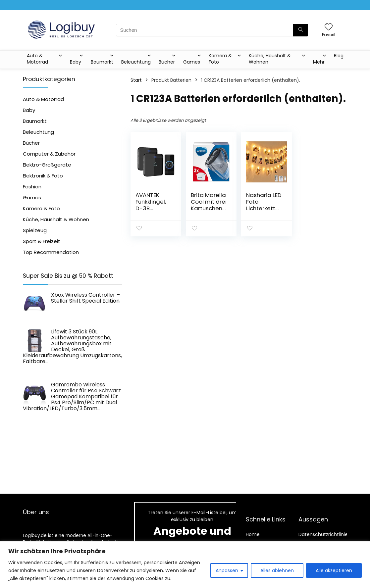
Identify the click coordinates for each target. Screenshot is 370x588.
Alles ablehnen (277, 570)
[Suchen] (301, 30)
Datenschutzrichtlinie (323, 534)
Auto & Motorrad (37, 59)
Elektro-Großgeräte (47, 165)
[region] (185, 565)
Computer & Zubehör (49, 154)
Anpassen (227, 570)
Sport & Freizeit (42, 241)
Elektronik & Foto (43, 176)
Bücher (167, 62)
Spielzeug (35, 230)
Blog (339, 56)
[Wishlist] (329, 27)
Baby (76, 62)
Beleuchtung (136, 62)
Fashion (32, 187)
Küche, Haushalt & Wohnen (270, 59)
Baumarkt (102, 62)
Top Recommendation (51, 252)
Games (192, 62)
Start (136, 80)
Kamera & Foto (220, 59)
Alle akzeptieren (334, 570)
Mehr (319, 62)
